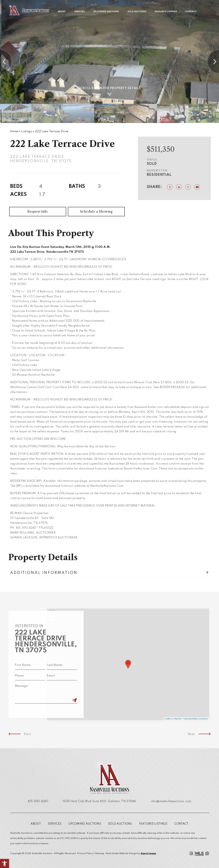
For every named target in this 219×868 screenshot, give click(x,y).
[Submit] (61, 701)
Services (80, 12)
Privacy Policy (85, 853)
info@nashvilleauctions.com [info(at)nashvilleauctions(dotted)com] (171, 801)
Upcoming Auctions (106, 12)
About (62, 12)
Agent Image (148, 853)
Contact (191, 12)
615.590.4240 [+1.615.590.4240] (38, 801)
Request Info (38, 225)
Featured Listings (166, 12)
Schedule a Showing (96, 225)
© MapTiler (177, 719)
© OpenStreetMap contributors (195, 719)
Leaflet (168, 719)
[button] (5, 863)
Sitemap (100, 853)
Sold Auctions (137, 12)
